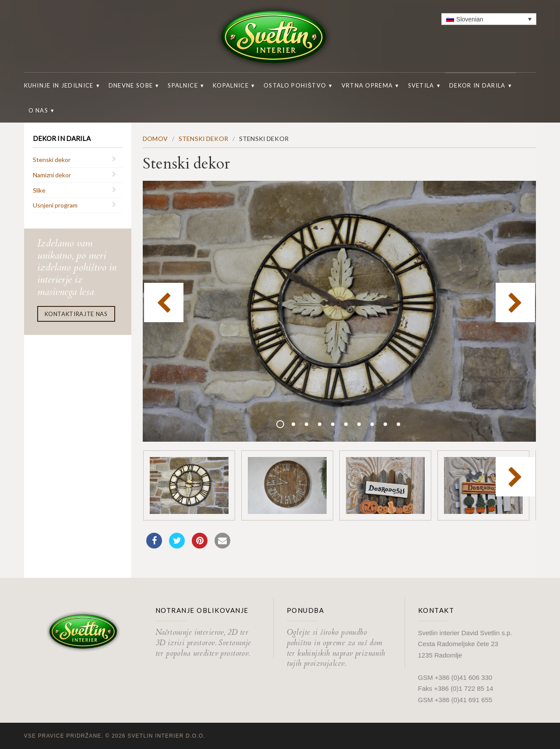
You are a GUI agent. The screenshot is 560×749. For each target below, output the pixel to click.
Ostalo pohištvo (295, 85)
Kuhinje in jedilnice (59, 85)
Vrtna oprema (367, 85)
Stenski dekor (52, 160)
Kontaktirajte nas (76, 314)
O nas (39, 110)
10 (398, 424)
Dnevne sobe (131, 85)
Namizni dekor (52, 175)
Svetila (421, 85)
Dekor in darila (477, 85)
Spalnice (183, 85)
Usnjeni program (55, 205)
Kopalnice (231, 85)
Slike (39, 190)
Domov (155, 139)
